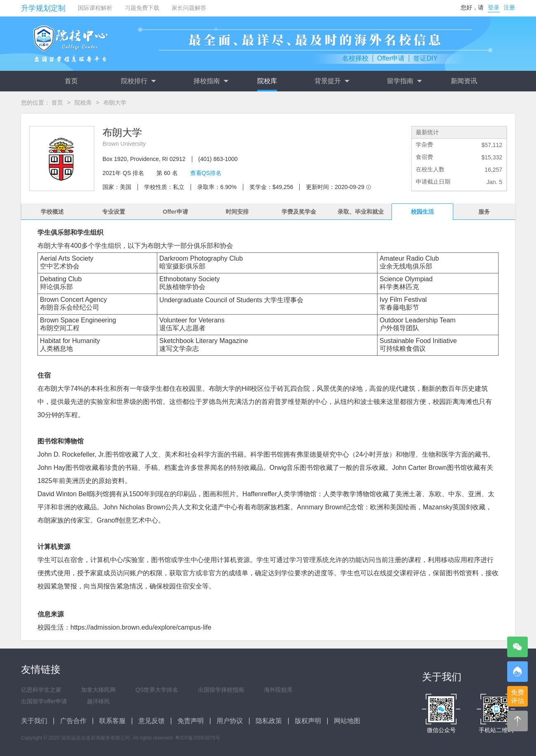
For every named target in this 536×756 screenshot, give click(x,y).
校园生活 (422, 212)
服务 (484, 212)
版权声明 (308, 721)
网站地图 (347, 721)
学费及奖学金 (299, 212)
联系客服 (112, 721)
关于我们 (34, 721)
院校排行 (138, 81)
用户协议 (230, 721)
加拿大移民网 (98, 690)
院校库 (267, 81)
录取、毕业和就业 (361, 212)
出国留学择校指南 (221, 690)
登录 (494, 7)
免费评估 (517, 696)
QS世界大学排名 (157, 690)
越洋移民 (98, 701)
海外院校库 (278, 690)
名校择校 (355, 58)
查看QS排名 (206, 173)
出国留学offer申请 (44, 701)
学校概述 (52, 212)
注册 (509, 7)
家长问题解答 (189, 8)
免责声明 (191, 721)
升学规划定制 (43, 8)
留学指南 (404, 81)
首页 (71, 81)
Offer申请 (391, 58)
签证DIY (425, 58)
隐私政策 (269, 721)
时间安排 (237, 212)
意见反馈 (151, 721)
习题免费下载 (142, 8)
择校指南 (211, 81)
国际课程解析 (95, 8)
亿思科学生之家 (41, 690)
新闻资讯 (464, 81)
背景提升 (332, 81)
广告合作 (73, 721)
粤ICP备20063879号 (197, 738)
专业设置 (114, 212)
